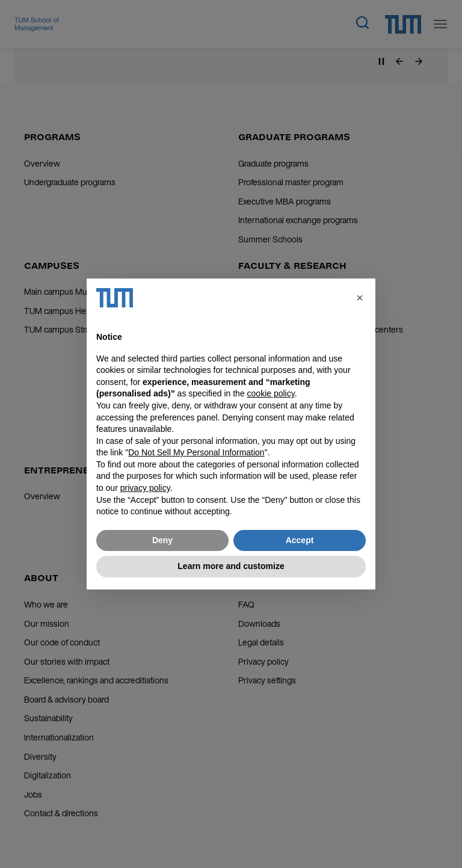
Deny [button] (162, 540)
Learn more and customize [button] (231, 566)
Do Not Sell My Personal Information (196, 452)
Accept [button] (300, 540)
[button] (360, 298)
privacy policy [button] (145, 488)
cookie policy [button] (271, 393)
